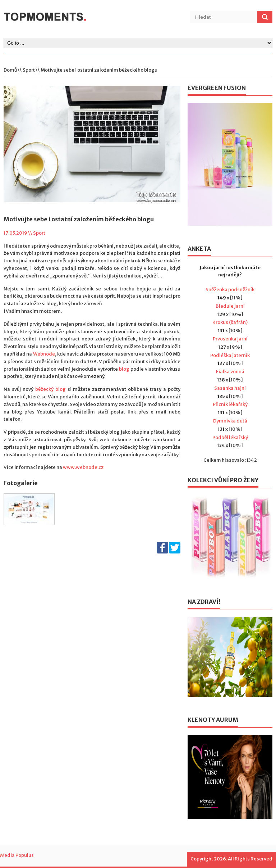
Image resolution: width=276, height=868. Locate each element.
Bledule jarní (230, 306)
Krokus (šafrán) (230, 322)
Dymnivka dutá (230, 421)
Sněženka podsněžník (230, 290)
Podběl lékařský (230, 437)
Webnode (44, 354)
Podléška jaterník (230, 355)
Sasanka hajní (230, 388)
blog (124, 369)
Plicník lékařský (230, 404)
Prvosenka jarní (230, 339)
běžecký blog (50, 389)
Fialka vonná (230, 372)
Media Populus (17, 855)
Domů (10, 70)
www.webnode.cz (83, 467)
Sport (29, 70)
